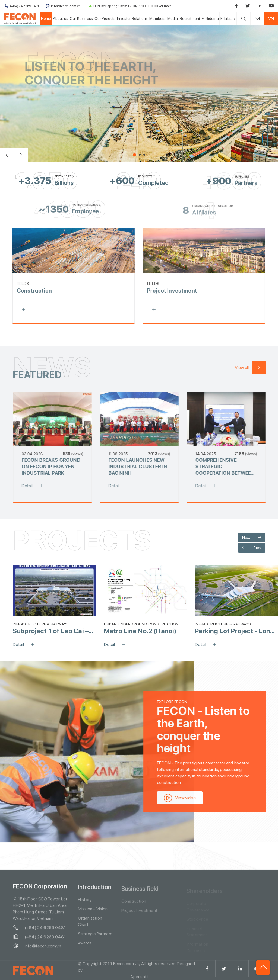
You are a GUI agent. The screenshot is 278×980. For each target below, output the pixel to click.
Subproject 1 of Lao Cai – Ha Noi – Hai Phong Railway (54, 631)
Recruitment (190, 18)
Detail (38, 486)
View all (254, 368)
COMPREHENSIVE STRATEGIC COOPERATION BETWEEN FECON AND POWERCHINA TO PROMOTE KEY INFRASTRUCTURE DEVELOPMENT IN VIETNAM (229, 467)
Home (46, 18)
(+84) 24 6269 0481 (39, 932)
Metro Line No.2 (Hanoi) (140, 631)
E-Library (228, 18)
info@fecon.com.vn (37, 950)
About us (61, 18)
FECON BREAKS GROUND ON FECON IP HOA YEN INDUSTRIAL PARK (55, 466)
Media (173, 18)
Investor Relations (132, 18)
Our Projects (105, 18)
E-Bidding (210, 18)
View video (184, 798)
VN (271, 19)
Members (157, 18)
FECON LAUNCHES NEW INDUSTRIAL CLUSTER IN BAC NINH (142, 466)
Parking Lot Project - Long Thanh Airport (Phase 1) (235, 631)
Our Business (81, 18)
